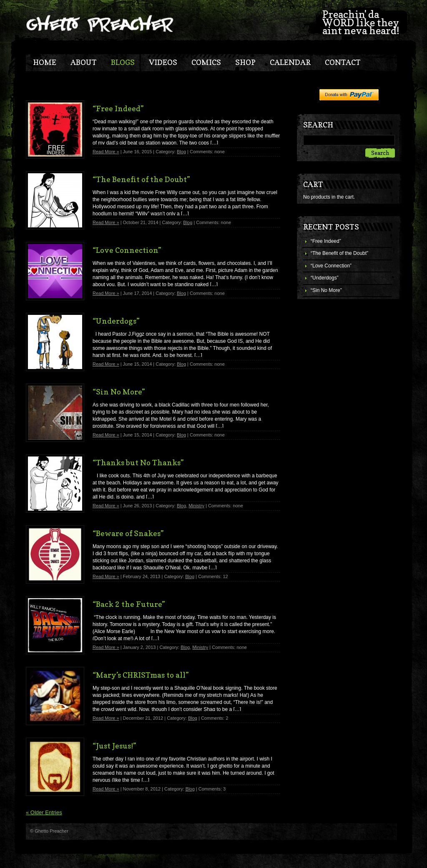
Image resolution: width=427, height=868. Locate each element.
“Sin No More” (326, 290)
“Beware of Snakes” (128, 533)
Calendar (290, 62)
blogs (123, 62)
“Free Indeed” (326, 241)
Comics (206, 62)
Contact (343, 62)
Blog (181, 152)
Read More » (106, 152)
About (84, 62)
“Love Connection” (331, 266)
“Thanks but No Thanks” (138, 463)
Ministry (196, 506)
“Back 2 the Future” (129, 604)
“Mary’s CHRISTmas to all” (141, 675)
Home (45, 62)
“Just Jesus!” (114, 746)
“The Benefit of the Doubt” (339, 253)
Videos (163, 62)
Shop (245, 62)
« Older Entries (44, 812)
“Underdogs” (325, 278)
